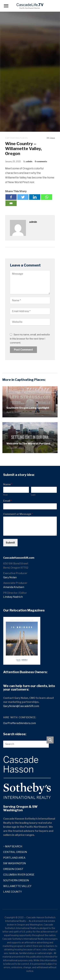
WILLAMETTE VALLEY (17, 886)
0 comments (41, 161)
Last (33, 495)
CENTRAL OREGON (15, 852)
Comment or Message (18, 514)
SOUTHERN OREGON (16, 880)
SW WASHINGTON (15, 863)
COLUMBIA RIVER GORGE (19, 875)
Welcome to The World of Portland (28, 444)
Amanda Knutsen (14, 587)
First (5, 495)
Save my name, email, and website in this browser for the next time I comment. (30, 339)
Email (7, 501)
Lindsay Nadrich (13, 597)
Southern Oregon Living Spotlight (28, 408)
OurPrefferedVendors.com (20, 723)
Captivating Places (16, 138)
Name (8, 484)
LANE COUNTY (13, 892)
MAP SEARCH (14, 846)
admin (29, 161)
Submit (10, 543)
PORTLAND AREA (14, 858)
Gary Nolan (10, 577)
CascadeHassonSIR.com (19, 558)
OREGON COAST (13, 869)
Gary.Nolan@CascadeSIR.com (21, 706)
